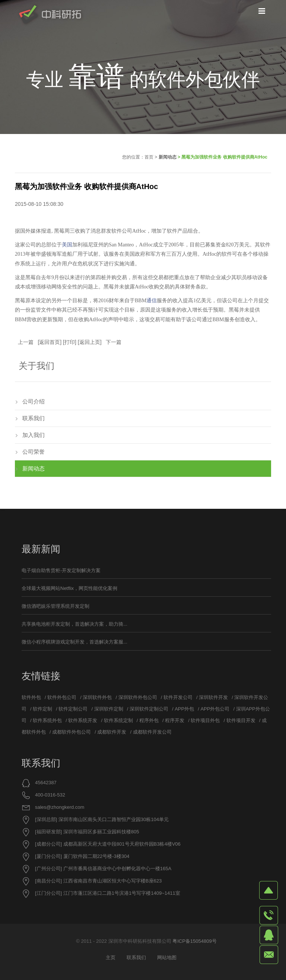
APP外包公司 (215, 709)
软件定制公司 (73, 709)
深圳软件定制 (109, 709)
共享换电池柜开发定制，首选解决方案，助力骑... (74, 624)
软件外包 (31, 697)
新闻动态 (168, 157)
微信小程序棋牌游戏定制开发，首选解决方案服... (74, 642)
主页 (111, 957)
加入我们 (34, 435)
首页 (149, 157)
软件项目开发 (241, 720)
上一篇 (26, 342)
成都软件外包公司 (71, 732)
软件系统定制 (118, 720)
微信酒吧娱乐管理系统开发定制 (55, 606)
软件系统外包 (47, 720)
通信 (152, 301)
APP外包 (184, 709)
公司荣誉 (34, 452)
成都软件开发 (112, 732)
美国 (67, 245)
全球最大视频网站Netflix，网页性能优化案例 (69, 588)
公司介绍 (34, 401)
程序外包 (149, 720)
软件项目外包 (205, 720)
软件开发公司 (178, 697)
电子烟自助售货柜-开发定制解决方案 (61, 570)
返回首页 (50, 342)
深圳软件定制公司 (149, 709)
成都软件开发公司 (152, 732)
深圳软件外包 (97, 697)
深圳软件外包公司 (138, 697)
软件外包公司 (62, 697)
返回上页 (90, 342)
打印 (70, 342)
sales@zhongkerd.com (60, 807)
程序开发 (175, 720)
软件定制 (42, 709)
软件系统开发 (83, 720)
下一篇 (114, 342)
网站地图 (167, 957)
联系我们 (34, 418)
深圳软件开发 (213, 697)
